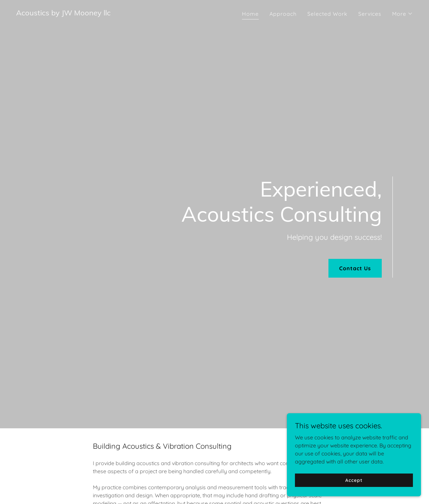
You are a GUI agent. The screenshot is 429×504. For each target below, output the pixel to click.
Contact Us (355, 268)
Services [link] (370, 14)
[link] (63, 13)
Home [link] (250, 14)
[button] (403, 14)
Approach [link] (283, 14)
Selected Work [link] (327, 14)
